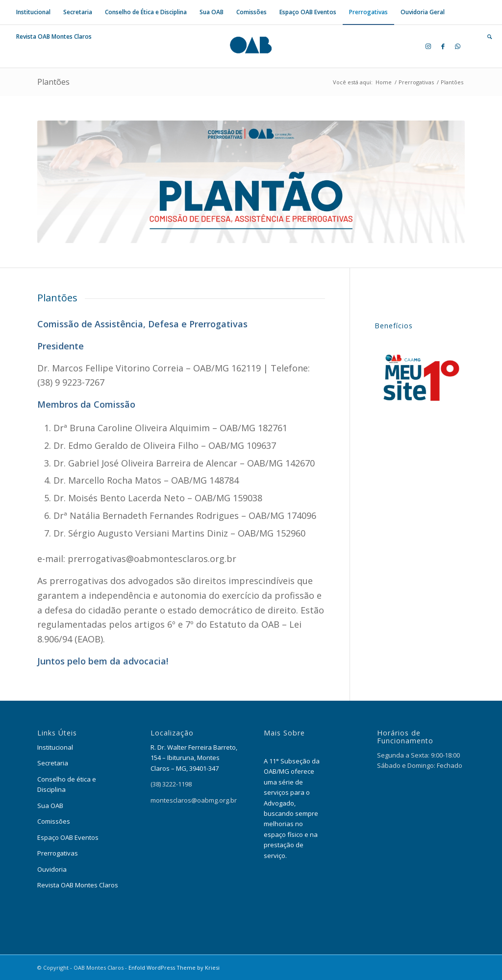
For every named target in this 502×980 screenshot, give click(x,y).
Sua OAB (50, 806)
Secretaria (53, 763)
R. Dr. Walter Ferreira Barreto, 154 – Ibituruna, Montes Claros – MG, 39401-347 (194, 758)
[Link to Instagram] (428, 46)
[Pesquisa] (486, 37)
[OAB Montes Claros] (251, 46)
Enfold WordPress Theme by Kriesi (174, 968)
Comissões (54, 821)
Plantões (53, 82)
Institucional (55, 747)
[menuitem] (33, 12)
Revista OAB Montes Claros (78, 885)
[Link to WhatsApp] (457, 46)
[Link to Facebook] (443, 46)
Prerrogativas (58, 853)
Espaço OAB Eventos (68, 837)
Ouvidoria (52, 869)
